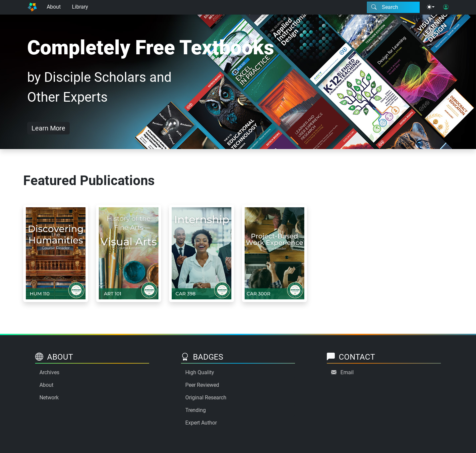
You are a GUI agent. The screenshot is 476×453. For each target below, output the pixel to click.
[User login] (446, 7)
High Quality (200, 372)
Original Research (206, 398)
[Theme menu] (431, 7)
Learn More (48, 128)
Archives (49, 372)
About (54, 7)
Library (80, 7)
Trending (196, 410)
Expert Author (201, 423)
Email (347, 372)
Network (49, 398)
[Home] (32, 7)
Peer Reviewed (202, 385)
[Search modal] (393, 7)
